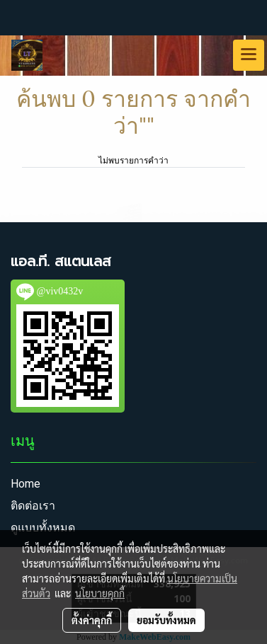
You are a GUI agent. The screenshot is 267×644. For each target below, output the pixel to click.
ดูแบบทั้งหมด (43, 528)
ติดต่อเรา (33, 506)
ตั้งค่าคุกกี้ (92, 620)
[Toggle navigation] (249, 55)
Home (25, 484)
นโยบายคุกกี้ (100, 593)
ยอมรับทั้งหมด (166, 620)
